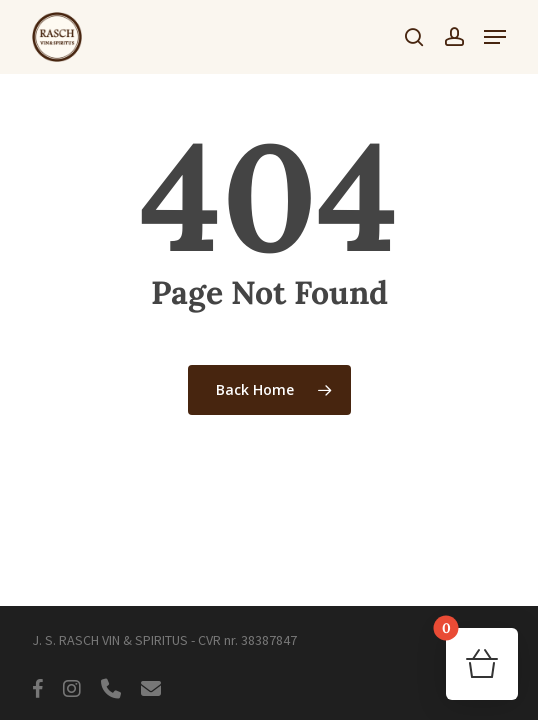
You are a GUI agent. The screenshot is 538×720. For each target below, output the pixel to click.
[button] (495, 37)
